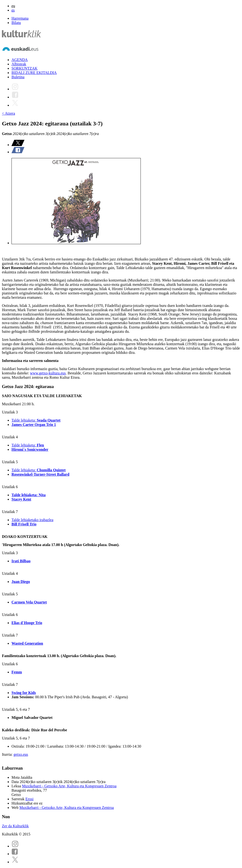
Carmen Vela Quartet (29, 602)
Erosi (29, 799)
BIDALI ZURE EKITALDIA (34, 73)
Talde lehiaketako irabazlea (32, 520)
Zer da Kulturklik (15, 826)
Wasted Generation (27, 643)
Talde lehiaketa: (36, 420)
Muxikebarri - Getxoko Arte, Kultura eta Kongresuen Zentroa (69, 786)
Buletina (18, 77)
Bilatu (16, 23)
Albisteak (19, 64)
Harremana (20, 18)
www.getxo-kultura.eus (48, 373)
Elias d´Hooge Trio (27, 623)
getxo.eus (21, 754)
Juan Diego (21, 582)
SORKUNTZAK (24, 68)
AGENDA (20, 60)
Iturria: (8, 754)
